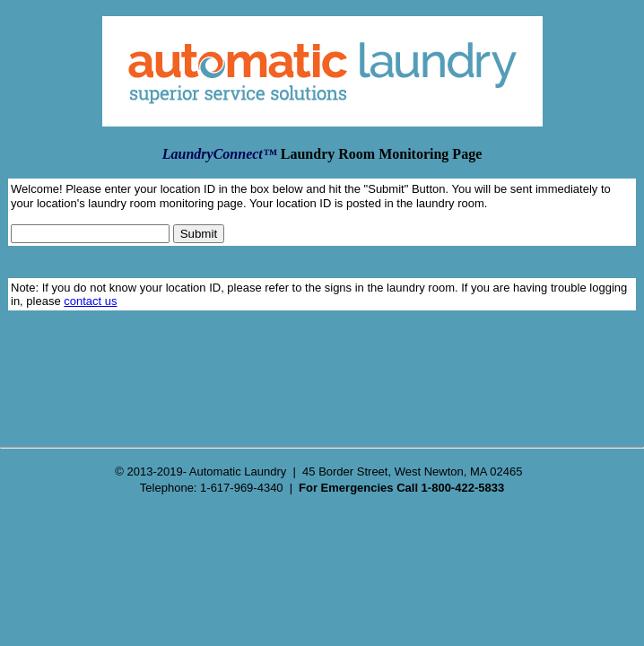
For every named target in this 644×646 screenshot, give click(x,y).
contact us (90, 301)
